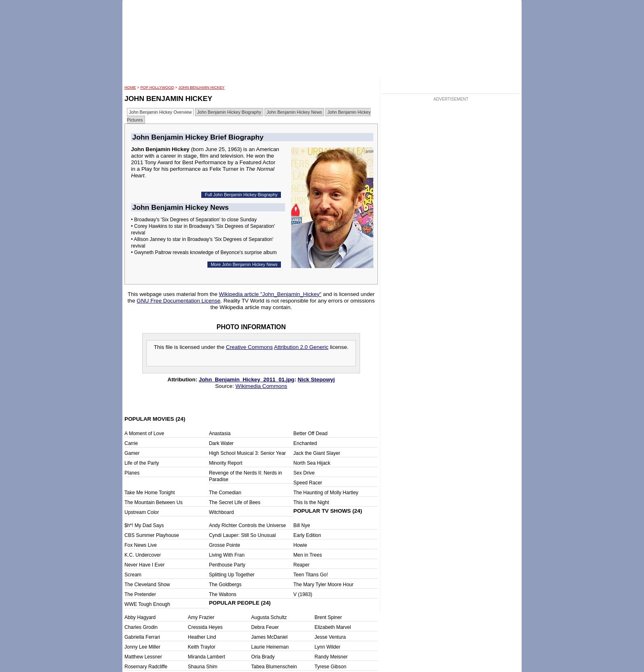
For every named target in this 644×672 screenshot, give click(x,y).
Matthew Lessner (143, 657)
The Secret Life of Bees (235, 502)
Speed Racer (308, 483)
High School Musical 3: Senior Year (247, 453)
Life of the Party (142, 463)
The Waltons (223, 594)
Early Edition (307, 535)
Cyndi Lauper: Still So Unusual (243, 535)
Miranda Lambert (206, 657)
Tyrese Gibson (330, 667)
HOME (130, 87)
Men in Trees (307, 555)
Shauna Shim (202, 667)
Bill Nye (302, 525)
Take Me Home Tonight (150, 493)
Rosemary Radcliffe (146, 667)
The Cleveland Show (147, 585)
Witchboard (222, 512)
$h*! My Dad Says (144, 525)
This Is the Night (311, 502)
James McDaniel (270, 637)
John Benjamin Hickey (201, 87)
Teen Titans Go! (310, 575)
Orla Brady (263, 657)
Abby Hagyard (140, 617)
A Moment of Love (144, 433)
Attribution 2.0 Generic (301, 347)
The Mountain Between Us (153, 502)
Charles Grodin (141, 627)
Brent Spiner (328, 617)
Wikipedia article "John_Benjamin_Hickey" (270, 294)
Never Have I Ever (145, 565)
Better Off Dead (310, 433)
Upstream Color (142, 512)
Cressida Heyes (205, 627)
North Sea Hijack (312, 463)
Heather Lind (202, 637)
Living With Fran (227, 555)
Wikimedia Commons (261, 386)
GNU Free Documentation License (179, 301)
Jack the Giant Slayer (317, 453)
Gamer (132, 453)
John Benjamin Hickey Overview (160, 112)
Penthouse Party (227, 565)
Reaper (301, 565)
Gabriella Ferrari (142, 637)
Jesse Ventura (330, 637)
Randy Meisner (331, 657)
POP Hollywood (157, 87)
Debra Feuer (265, 627)
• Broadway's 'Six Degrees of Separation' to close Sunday (194, 220)
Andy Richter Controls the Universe (247, 525)
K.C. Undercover (143, 555)
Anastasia (220, 433)
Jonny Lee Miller (142, 647)
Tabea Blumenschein (274, 667)
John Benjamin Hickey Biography (229, 112)
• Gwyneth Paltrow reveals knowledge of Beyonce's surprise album (204, 252)
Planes (132, 473)
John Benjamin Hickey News (294, 112)
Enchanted (305, 443)
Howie (300, 545)
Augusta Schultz (269, 617)
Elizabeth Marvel (333, 627)
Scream (133, 575)
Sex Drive (304, 473)
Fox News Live (141, 545)
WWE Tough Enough (147, 604)
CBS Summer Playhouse (152, 535)
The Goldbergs (225, 585)
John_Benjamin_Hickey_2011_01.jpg (247, 380)
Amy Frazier (201, 617)
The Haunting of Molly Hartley (326, 493)
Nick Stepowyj (316, 380)
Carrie (131, 443)
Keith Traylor (201, 647)
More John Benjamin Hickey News (244, 264)
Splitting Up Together (232, 575)
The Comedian (225, 493)
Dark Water (221, 443)
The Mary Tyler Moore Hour (323, 585)
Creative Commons (249, 347)
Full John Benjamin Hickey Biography (241, 195)
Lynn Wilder (328, 647)
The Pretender (140, 594)
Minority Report (226, 463)
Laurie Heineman (270, 647)
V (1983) (303, 594)
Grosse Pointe (225, 545)
